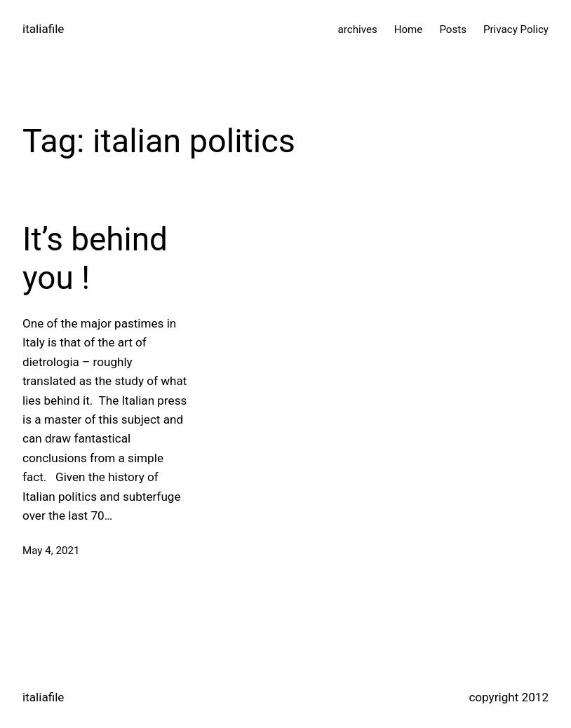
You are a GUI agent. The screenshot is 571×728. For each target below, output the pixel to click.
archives (358, 29)
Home (409, 29)
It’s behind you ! (95, 258)
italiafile (43, 29)
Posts (453, 29)
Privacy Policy (516, 29)
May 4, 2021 (51, 551)
